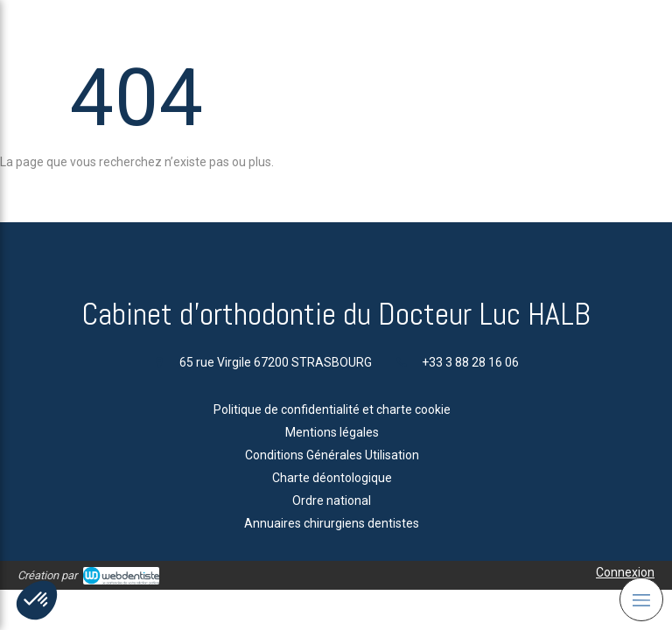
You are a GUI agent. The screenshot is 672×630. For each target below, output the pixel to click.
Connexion (625, 572)
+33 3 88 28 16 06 (470, 362)
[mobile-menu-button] (641, 599)
